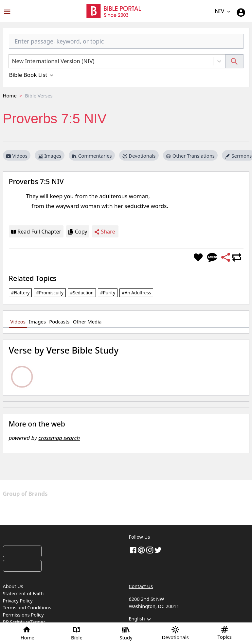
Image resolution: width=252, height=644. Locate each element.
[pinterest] (141, 550)
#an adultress (136, 293)
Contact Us (141, 586)
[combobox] (126, 44)
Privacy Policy (18, 601)
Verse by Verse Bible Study (64, 350)
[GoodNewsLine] (106, 509)
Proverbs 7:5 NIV (36, 181)
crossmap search (59, 438)
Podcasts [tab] (59, 322)
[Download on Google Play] (22, 566)
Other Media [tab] (87, 322)
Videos (17, 156)
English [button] (141, 619)
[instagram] (150, 550)
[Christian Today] (172, 494)
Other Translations (190, 156)
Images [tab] (37, 322)
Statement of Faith (23, 593)
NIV (223, 11)
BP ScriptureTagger (24, 622)
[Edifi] (175, 509)
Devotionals (139, 156)
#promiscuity (50, 293)
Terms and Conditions (27, 608)
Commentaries (92, 156)
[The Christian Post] (95, 494)
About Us (13, 586)
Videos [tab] (18, 322)
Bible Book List (32, 75)
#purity (108, 293)
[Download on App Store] (22, 551)
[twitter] (158, 550)
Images (50, 156)
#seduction (82, 293)
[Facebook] (133, 550)
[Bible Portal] (63, 538)
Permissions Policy (23, 615)
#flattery (20, 293)
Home (10, 96)
